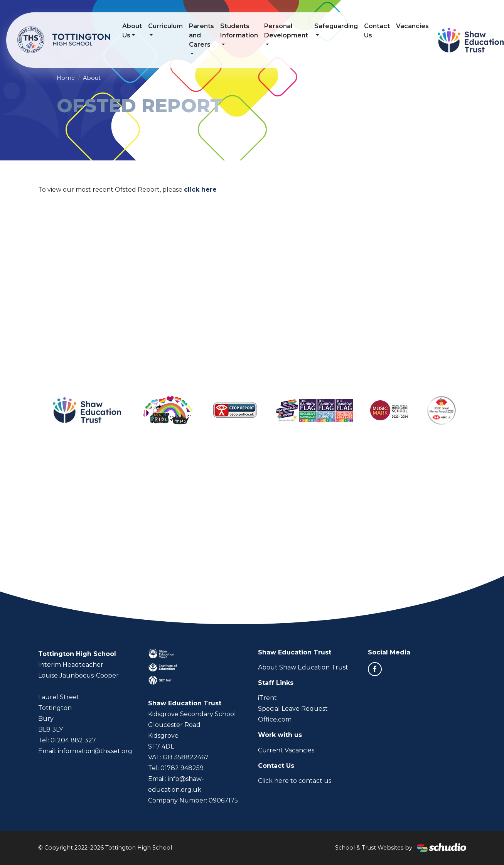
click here (200, 190)
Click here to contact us (295, 781)
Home (66, 78)
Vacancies (413, 26)
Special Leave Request (293, 709)
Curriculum (166, 26)
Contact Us (377, 31)
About (92, 78)
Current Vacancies (286, 750)
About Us (132, 31)
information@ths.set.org (95, 751)
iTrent (267, 698)
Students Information (239, 31)
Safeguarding (336, 26)
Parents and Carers (202, 35)
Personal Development (287, 31)
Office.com (275, 719)
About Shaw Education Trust (303, 667)
